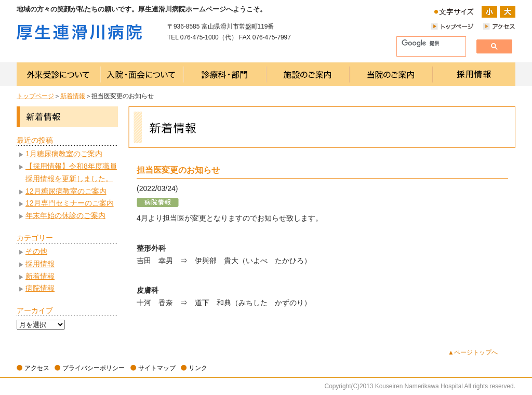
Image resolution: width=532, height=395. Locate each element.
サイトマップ (157, 368)
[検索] (427, 44)
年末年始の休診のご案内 (65, 215)
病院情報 (40, 288)
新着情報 (73, 96)
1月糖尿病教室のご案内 (64, 154)
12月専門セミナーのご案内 (70, 203)
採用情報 (40, 264)
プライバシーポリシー (94, 368)
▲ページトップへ (473, 352)
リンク (198, 368)
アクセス (37, 368)
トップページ (35, 96)
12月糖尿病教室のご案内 (66, 191)
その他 (36, 251)
